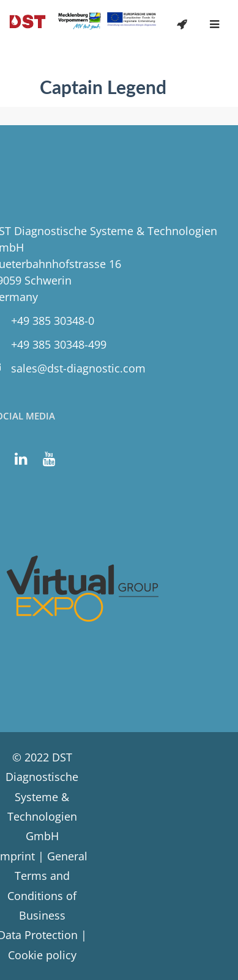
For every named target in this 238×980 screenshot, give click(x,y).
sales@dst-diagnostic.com (78, 368)
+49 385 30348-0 (53, 321)
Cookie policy (42, 955)
